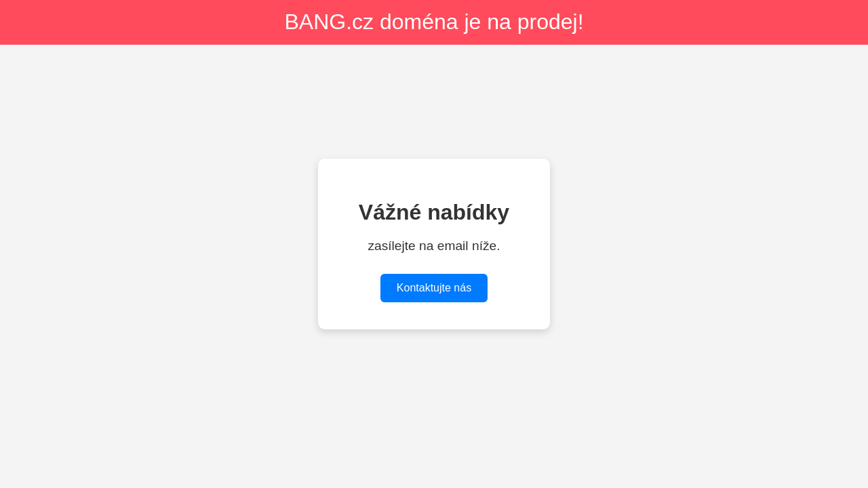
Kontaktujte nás (434, 288)
